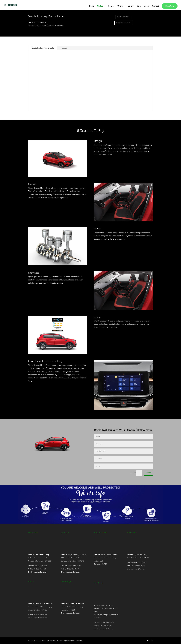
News (139, 6)
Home (92, 6)
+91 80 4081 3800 (140, 563)
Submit (148, 473)
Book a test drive (123, 17)
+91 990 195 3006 (138, 566)
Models (100, 6)
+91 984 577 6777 (73, 569)
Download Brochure (123, 23)
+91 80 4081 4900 (107, 623)
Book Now (170, 6)
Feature (64, 48)
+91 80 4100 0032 (74, 566)
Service (111, 6)
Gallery (131, 6)
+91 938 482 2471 (40, 569)
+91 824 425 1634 (41, 566)
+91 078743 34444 (40, 615)
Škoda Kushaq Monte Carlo (43, 48)
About (147, 6)
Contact (155, 6)
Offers (120, 6)
